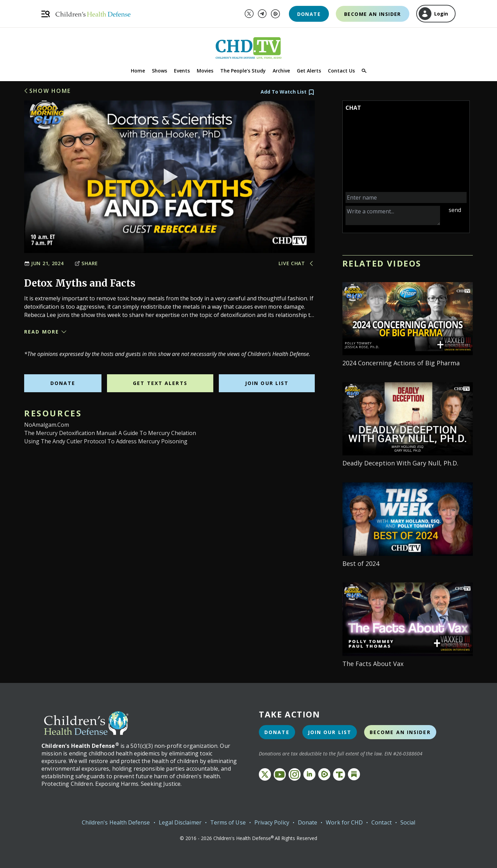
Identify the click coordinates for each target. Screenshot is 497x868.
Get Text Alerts (160, 383)
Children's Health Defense (116, 822)
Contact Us (341, 71)
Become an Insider (373, 14)
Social (408, 822)
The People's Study (243, 71)
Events (182, 71)
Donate (309, 14)
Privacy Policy (272, 822)
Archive (281, 71)
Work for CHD (344, 822)
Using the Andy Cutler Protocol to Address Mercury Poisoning (106, 441)
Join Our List (267, 383)
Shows (159, 71)
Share (86, 263)
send (455, 210)
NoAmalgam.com (47, 425)
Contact (382, 822)
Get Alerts (309, 71)
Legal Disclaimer (180, 822)
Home (138, 71)
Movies (205, 71)
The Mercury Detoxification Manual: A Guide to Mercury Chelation (110, 433)
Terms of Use (228, 822)
